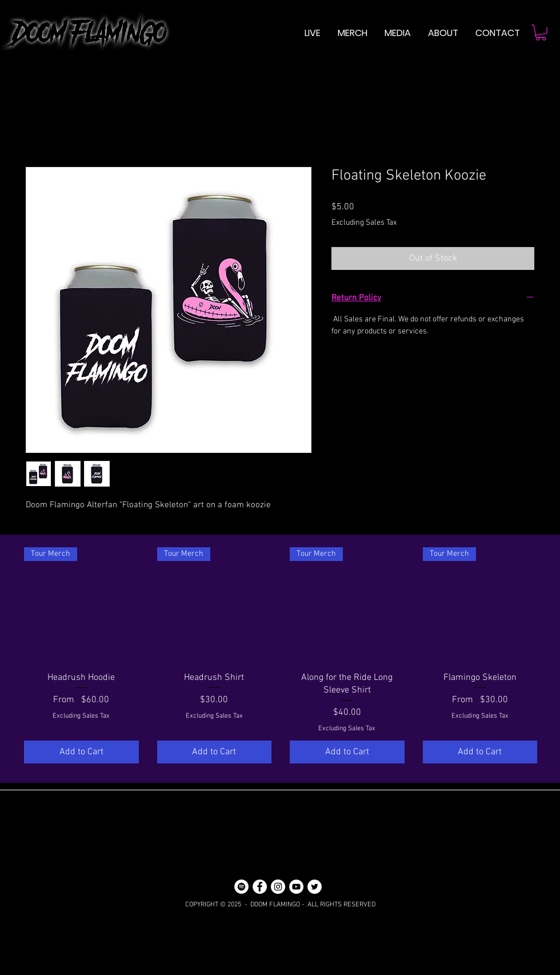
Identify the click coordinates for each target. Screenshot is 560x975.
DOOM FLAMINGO (83, 33)
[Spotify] (241, 887)
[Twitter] (315, 887)
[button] (398, 33)
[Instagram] (278, 887)
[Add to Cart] (81, 752)
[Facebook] (260, 887)
